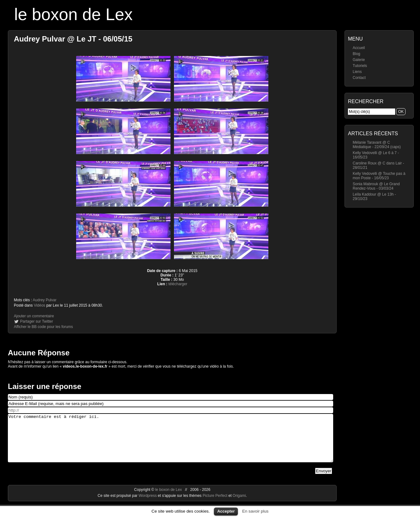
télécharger (178, 284)
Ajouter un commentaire (34, 316)
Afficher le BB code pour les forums (43, 327)
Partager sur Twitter (36, 321)
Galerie (359, 60)
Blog (356, 54)
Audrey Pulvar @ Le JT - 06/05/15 (73, 39)
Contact (359, 78)
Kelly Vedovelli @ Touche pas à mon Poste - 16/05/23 (379, 176)
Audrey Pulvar (45, 300)
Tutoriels (360, 66)
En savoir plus (255, 511)
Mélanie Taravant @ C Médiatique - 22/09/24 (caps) (377, 145)
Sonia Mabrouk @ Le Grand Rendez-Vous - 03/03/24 (376, 186)
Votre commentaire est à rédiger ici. (171, 443)
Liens (357, 72)
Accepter (226, 511)
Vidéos (39, 305)
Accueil (359, 48)
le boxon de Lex (73, 14)
